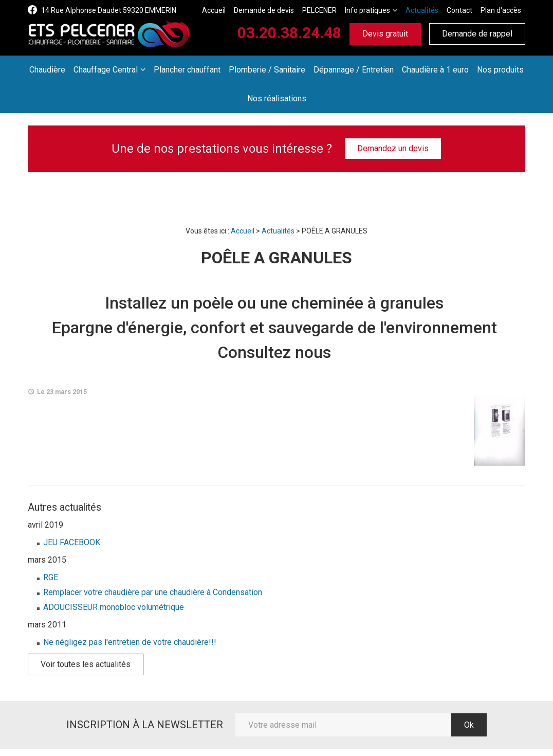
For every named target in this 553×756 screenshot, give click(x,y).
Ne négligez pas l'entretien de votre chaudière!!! (130, 642)
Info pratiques (367, 10)
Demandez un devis (393, 148)
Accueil (214, 10)
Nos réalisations (277, 98)
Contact (459, 10)
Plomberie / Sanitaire (267, 70)
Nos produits (500, 70)
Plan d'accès (501, 10)
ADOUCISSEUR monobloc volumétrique (114, 607)
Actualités (422, 10)
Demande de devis (264, 10)
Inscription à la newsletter (145, 725)
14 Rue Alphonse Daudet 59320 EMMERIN (109, 10)
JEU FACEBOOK (72, 542)
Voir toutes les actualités (86, 664)
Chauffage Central (106, 70)
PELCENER (319, 10)
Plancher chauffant (187, 70)
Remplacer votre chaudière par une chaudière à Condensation (153, 592)
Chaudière (47, 70)
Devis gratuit (385, 34)
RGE (51, 577)
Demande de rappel (477, 34)
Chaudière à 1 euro (435, 70)
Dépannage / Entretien (354, 70)
